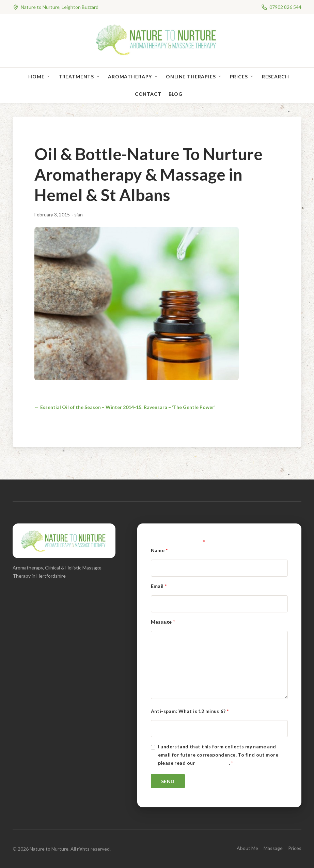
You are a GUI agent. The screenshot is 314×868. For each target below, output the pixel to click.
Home (36, 77)
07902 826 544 (285, 7)
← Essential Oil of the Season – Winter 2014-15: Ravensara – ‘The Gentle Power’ (125, 407)
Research (276, 77)
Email (159, 586)
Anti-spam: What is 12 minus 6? (190, 711)
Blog (176, 94)
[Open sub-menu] (50, 77)
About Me (247, 848)
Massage (273, 848)
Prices (239, 77)
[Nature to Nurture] (157, 54)
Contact (148, 94)
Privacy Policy (213, 763)
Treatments (76, 77)
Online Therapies (191, 77)
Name (159, 550)
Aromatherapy (130, 77)
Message (163, 622)
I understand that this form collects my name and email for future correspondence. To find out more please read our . (218, 755)
